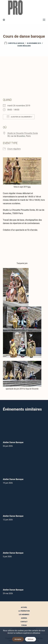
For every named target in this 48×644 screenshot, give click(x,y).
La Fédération (24, 611)
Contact (24, 622)
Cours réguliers (24, 46)
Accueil (24, 607)
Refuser (31, 639)
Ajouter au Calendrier (19, 117)
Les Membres (24, 615)
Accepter (18, 639)
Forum (24, 625)
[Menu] (44, 20)
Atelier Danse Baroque (13, 442)
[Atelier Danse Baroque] (24, 426)
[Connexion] (4, 20)
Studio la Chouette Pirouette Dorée (23, 133)
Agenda (24, 618)
